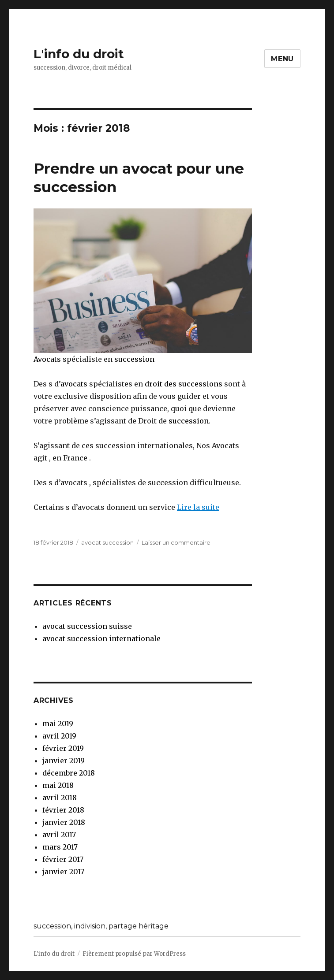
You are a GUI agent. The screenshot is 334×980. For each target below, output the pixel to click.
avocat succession (107, 542)
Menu (282, 59)
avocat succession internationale (101, 638)
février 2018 (63, 810)
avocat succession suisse (87, 626)
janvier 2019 (64, 761)
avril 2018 (60, 798)
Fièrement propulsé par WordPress (134, 954)
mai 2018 (58, 785)
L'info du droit (79, 54)
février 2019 (63, 748)
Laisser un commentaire (176, 542)
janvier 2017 (63, 872)
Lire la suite (198, 507)
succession (134, 359)
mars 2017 (60, 847)
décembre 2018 (69, 773)
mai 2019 (58, 724)
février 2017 (63, 859)
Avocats (47, 359)
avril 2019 (59, 736)
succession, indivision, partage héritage (101, 926)
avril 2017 (59, 835)
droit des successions (184, 384)
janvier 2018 (64, 822)
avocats (74, 384)
